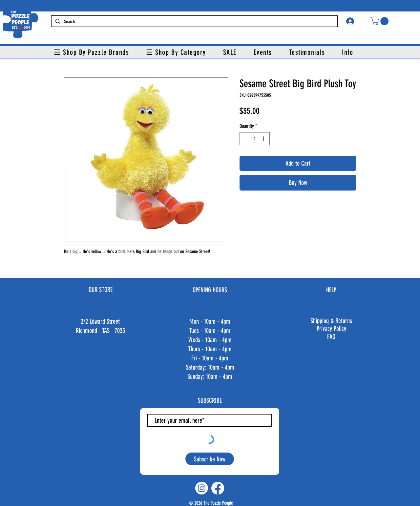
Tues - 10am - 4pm (210, 331)
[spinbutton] (255, 139)
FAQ (331, 336)
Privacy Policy (331, 329)
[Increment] (264, 139)
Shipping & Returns (331, 321)
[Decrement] (245, 139)
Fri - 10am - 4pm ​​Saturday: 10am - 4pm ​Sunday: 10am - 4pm (210, 367)
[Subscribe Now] (210, 459)
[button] (380, 21)
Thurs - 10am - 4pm (210, 349)
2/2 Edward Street (100, 321)
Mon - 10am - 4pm (210, 321)
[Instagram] (202, 488)
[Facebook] (218, 488)
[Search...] (194, 22)
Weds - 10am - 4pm (210, 340)
